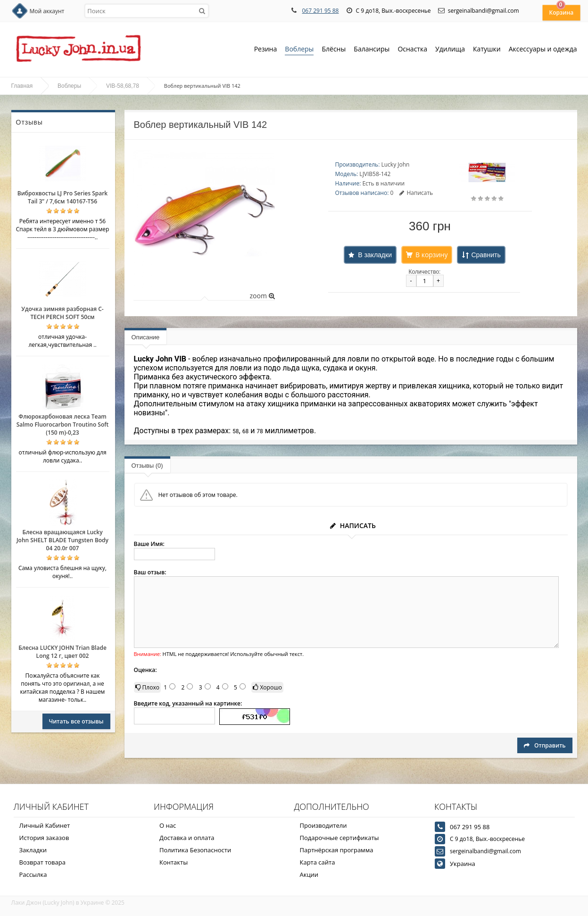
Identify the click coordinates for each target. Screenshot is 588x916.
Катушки (487, 50)
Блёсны (334, 50)
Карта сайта (318, 862)
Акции (309, 874)
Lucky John (395, 164)
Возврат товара (42, 862)
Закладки (33, 850)
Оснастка (412, 50)
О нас (168, 825)
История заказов (44, 838)
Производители (323, 825)
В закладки (375, 255)
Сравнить (486, 255)
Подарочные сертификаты (340, 838)
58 (236, 431)
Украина (463, 864)
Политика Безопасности (195, 850)
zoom (262, 296)
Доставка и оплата (187, 838)
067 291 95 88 (320, 11)
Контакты (174, 862)
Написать (416, 193)
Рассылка (33, 874)
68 (246, 431)
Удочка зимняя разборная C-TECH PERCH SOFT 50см (62, 313)
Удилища (450, 50)
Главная (22, 86)
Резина (266, 50)
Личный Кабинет (45, 825)
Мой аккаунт (47, 11)
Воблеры (299, 50)
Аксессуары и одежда (543, 49)
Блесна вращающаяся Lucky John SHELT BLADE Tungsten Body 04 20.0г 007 (62, 540)
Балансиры (372, 50)
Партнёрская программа (337, 850)
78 (260, 431)
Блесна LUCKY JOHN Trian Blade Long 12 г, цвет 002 (62, 652)
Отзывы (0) (147, 466)
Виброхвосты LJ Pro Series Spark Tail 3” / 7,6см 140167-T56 (62, 197)
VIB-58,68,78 (123, 86)
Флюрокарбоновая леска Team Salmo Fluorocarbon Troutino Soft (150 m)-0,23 (63, 424)
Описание (146, 337)
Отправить (545, 745)
